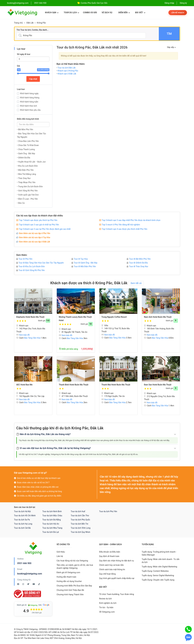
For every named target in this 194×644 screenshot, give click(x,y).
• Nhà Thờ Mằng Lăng (27, 174)
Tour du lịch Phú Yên (108, 511)
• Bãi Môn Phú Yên (25, 129)
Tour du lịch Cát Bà (22, 528)
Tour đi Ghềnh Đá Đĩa (137, 263)
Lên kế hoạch (178, 13)
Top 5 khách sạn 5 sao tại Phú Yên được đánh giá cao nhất (45, 229)
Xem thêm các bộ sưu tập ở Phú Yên (35, 233)
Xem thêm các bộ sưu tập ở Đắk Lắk (35, 242)
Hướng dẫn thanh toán (66, 577)
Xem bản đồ (23, 335)
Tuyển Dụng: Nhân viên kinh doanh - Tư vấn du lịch (161, 561)
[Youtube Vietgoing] (34, 584)
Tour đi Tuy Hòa (80, 259)
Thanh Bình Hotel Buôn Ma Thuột (74, 385)
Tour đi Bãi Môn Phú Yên (139, 259)
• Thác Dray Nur (24, 178)
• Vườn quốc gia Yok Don (28, 195)
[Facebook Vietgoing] (18, 584)
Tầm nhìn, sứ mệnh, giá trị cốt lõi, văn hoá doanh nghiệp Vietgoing (75, 567)
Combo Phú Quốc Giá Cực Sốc (94, 3)
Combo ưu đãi (90, 13)
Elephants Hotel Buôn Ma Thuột (30, 317)
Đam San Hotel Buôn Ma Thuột (158, 385)
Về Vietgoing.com (107, 612)
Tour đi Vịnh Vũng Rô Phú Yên (31, 270)
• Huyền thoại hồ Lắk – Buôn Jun (31, 162)
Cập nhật (33, 79)
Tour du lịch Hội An (51, 524)
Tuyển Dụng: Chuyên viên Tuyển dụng (158, 580)
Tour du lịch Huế (78, 511)
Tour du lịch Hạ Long (23, 524)
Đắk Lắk (30, 23)
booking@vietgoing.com (30, 574)
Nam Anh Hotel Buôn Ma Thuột (158, 317)
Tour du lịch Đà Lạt (51, 532)
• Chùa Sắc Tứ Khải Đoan (28, 145)
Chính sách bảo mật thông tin (112, 569)
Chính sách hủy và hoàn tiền (112, 565)
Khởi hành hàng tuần (29, 102)
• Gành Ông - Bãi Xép (26, 153)
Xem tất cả (136, 283)
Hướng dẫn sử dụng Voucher (69, 581)
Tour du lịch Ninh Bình (52, 511)
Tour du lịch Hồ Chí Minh (25, 516)
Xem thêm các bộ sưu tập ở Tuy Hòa (35, 237)
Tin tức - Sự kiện (106, 607)
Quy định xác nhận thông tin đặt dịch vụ (117, 561)
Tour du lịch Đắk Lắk (67, 68)
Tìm (169, 34)
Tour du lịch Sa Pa (22, 520)
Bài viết (140, 13)
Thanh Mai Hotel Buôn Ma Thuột (116, 385)
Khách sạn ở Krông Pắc (68, 71)
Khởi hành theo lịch (29, 106)
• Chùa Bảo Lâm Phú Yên (28, 141)
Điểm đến (124, 13)
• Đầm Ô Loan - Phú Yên (27, 199)
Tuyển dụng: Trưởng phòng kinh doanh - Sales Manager (159, 553)
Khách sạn (52, 13)
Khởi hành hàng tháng (30, 98)
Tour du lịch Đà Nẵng (52, 520)
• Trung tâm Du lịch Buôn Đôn (30, 186)
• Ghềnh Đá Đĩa (24, 158)
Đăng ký (183, 3)
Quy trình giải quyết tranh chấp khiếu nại (117, 578)
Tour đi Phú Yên (24, 259)
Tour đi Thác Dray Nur (137, 266)
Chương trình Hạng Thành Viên (70, 594)
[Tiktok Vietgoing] (39, 584)
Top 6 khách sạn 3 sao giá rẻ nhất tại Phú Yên (39, 225)
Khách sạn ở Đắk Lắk (67, 74)
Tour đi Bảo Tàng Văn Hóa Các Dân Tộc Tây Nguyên (40, 263)
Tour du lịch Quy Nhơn (81, 532)
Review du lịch (106, 599)
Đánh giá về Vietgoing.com (68, 572)
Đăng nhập (169, 3)
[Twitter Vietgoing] (28, 584)
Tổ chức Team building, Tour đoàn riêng (117, 594)
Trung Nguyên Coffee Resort (114, 317)
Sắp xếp (171, 47)
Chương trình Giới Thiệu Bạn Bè (70, 590)
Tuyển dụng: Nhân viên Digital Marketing (159, 567)
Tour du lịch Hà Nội (22, 511)
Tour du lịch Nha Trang (52, 528)
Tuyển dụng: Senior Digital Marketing (158, 575)
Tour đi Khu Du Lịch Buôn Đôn (31, 266)
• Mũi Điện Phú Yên (25, 170)
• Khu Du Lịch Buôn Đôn (27, 166)
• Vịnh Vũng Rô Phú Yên (27, 191)
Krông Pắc (41, 23)
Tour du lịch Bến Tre (80, 524)
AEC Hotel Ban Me (24, 385)
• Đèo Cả (21, 203)
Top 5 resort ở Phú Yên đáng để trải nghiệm (121, 225)
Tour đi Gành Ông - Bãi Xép (84, 263)
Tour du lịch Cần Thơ (80, 516)
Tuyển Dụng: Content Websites (155, 571)
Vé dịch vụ (107, 13)
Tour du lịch (71, 13)
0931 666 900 (40, 3)
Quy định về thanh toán (109, 556)
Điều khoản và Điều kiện (110, 552)
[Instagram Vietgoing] (23, 584)
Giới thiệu (61, 552)
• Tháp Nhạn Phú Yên (26, 182)
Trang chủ (18, 23)
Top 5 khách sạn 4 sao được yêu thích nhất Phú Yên (125, 229)
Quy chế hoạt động (108, 574)
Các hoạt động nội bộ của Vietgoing (72, 561)
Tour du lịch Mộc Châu (52, 516)
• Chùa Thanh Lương (26, 149)
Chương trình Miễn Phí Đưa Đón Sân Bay (74, 586)
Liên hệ (60, 556)
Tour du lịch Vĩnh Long (81, 528)
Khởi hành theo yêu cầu (30, 110)
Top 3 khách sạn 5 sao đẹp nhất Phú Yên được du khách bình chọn (131, 220)
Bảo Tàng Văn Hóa (32, 338)
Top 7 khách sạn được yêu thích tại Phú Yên (38, 220)
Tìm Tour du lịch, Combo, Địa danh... (33, 30)
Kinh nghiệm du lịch (108, 603)
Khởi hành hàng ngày (29, 93)
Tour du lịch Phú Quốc (80, 520)
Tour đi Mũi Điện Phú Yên (84, 266)
